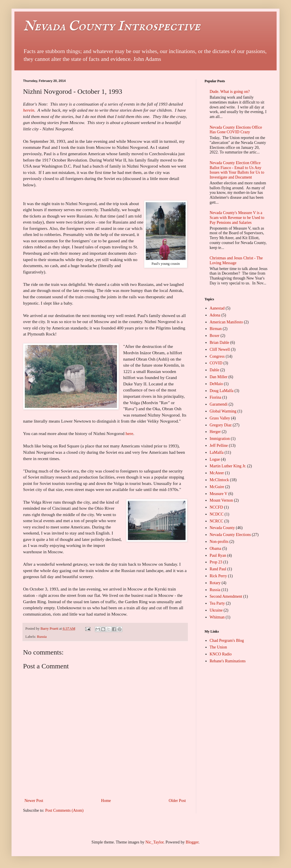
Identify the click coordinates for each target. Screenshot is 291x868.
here (129, 433)
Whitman (217, 617)
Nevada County (222, 528)
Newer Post (34, 801)
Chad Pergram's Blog (227, 641)
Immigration (220, 439)
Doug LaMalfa (222, 391)
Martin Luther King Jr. (228, 466)
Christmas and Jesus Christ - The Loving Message (236, 260)
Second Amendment (226, 596)
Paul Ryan (218, 555)
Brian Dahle (220, 343)
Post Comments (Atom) (64, 810)
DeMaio (216, 384)
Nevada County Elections (230, 535)
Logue (215, 459)
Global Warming (223, 411)
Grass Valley (220, 418)
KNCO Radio (221, 654)
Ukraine (216, 610)
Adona (215, 315)
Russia (42, 637)
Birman (216, 329)
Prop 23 (216, 562)
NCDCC (217, 514)
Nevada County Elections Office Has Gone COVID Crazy (236, 130)
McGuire (217, 487)
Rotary (215, 583)
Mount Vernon (221, 500)
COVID (216, 363)
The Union (218, 647)
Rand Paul (218, 569)
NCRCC (217, 521)
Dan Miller (219, 377)
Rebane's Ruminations (228, 661)
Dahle (215, 370)
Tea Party (217, 603)
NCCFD (217, 507)
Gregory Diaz (221, 425)
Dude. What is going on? (230, 92)
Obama (216, 549)
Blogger (192, 842)
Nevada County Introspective (112, 27)
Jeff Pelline (219, 446)
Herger (215, 432)
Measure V (219, 494)
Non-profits (219, 542)
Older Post (177, 801)
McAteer (217, 473)
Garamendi (219, 404)
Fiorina (216, 397)
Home (106, 801)
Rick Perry (218, 576)
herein (29, 110)
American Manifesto (226, 322)
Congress (217, 356)
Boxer (215, 336)
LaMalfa (217, 452)
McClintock (219, 480)
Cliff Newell (220, 349)
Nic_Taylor (155, 842)
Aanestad (217, 308)
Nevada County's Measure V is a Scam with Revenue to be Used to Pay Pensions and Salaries (237, 218)
